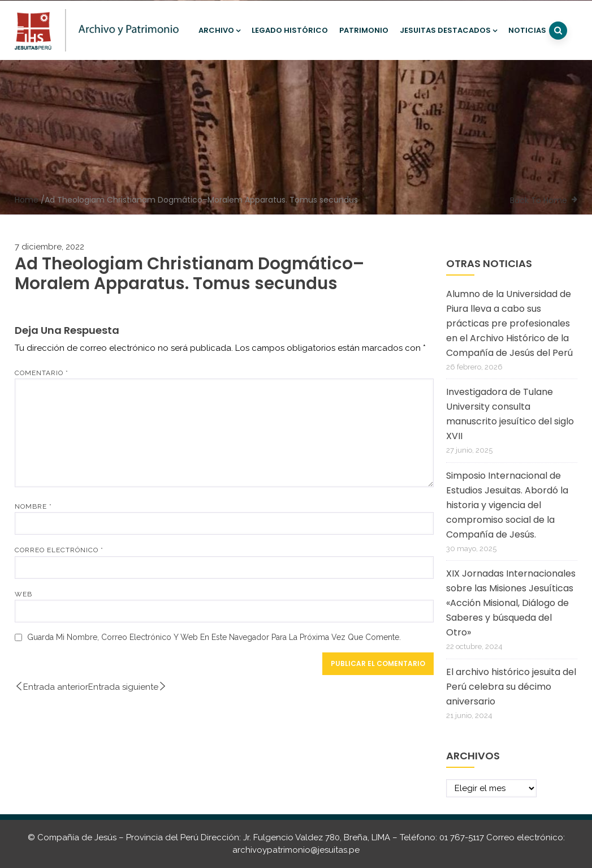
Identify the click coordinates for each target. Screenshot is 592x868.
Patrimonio (364, 30)
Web (23, 594)
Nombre (33, 506)
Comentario (42, 373)
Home (27, 200)
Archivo (219, 30)
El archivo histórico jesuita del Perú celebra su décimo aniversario (511, 687)
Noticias (527, 30)
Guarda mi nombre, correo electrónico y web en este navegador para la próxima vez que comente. (214, 637)
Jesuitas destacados (448, 30)
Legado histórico (290, 30)
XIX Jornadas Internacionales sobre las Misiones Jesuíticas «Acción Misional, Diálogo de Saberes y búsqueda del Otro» (511, 603)
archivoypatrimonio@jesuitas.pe (296, 850)
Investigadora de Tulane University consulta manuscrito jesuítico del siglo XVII (510, 414)
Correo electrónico (59, 550)
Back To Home (539, 200)
